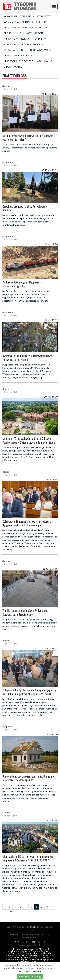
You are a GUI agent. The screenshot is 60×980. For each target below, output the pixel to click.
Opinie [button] (40, 39)
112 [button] (21, 33)
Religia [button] (26, 39)
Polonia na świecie (40, 957)
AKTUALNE (27, 22)
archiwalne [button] (46, 61)
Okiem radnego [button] (15, 50)
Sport (14, 953)
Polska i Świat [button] (33, 44)
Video (7, 67)
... (15, 907)
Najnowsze (10, 16)
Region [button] (10, 27)
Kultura (13, 951)
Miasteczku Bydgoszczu (19, 61)
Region (24, 951)
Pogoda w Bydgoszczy (33, 27)
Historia (47, 953)
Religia (11, 955)
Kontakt (19, 67)
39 (11, 912)
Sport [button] (9, 33)
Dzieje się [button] (27, 16)
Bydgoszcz (15, 949)
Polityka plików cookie (30, 971)
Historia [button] (11, 39)
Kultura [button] (43, 22)
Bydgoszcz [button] (45, 16)
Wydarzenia (11, 22)
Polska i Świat (47, 955)
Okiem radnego (20, 957)
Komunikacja (35, 33)
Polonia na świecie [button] (42, 50)
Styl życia (32, 955)
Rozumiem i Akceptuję (30, 976)
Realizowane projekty (18, 55)
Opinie (21, 955)
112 (22, 953)
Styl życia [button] (12, 44)
